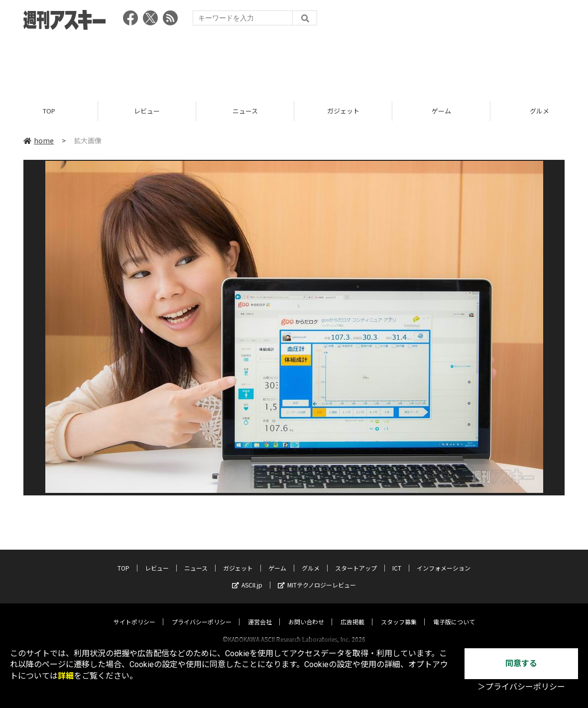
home (39, 140)
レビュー (147, 111)
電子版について (454, 612)
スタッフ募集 (399, 612)
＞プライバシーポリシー (521, 687)
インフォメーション (444, 558)
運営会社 (260, 612)
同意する (521, 663)
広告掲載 (353, 612)
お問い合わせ (306, 612)
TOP (49, 111)
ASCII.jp (247, 575)
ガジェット (343, 111)
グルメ (311, 558)
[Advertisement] (294, 62)
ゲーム (441, 111)
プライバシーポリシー (202, 612)
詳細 (66, 676)
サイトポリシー (134, 612)
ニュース (245, 111)
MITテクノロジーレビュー (317, 575)
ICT (397, 558)
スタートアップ (356, 558)
